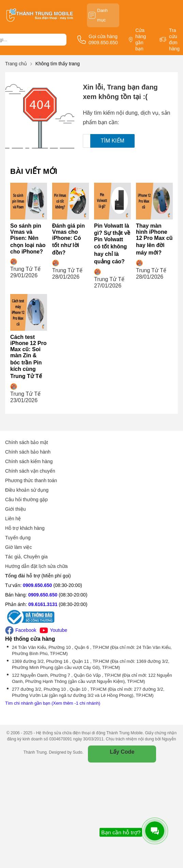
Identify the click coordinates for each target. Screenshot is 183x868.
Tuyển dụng (18, 538)
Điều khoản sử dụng (27, 490)
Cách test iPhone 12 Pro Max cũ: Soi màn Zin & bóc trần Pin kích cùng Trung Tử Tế (28, 357)
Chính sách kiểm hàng (29, 461)
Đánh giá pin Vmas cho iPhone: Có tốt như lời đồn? (68, 239)
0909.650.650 (37, 585)
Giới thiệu (16, 509)
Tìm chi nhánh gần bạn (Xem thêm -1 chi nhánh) (53, 703)
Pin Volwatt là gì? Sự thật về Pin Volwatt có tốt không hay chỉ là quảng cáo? (112, 244)
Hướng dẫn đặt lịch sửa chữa (36, 566)
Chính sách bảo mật (27, 442)
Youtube (53, 630)
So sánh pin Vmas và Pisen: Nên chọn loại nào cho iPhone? (28, 239)
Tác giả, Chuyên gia (26, 557)
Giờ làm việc (18, 547)
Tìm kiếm (112, 141)
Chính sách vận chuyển (30, 471)
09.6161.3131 (43, 604)
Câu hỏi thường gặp (26, 499)
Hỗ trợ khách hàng (25, 528)
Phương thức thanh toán (31, 480)
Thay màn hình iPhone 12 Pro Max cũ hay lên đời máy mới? (154, 239)
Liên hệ (13, 519)
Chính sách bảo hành (28, 452)
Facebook (21, 630)
